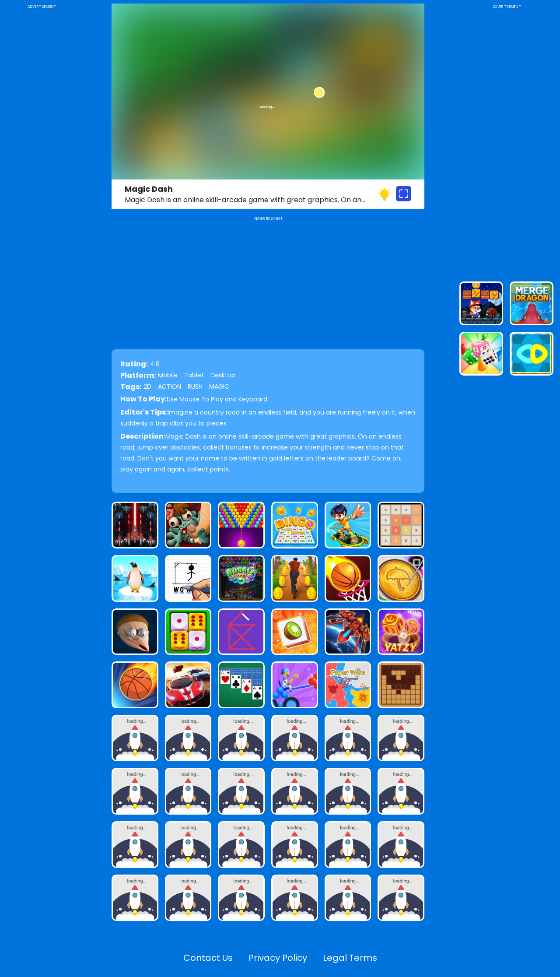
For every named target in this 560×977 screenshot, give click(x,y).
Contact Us (208, 958)
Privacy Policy (278, 958)
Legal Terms (350, 958)
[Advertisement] (42, 142)
